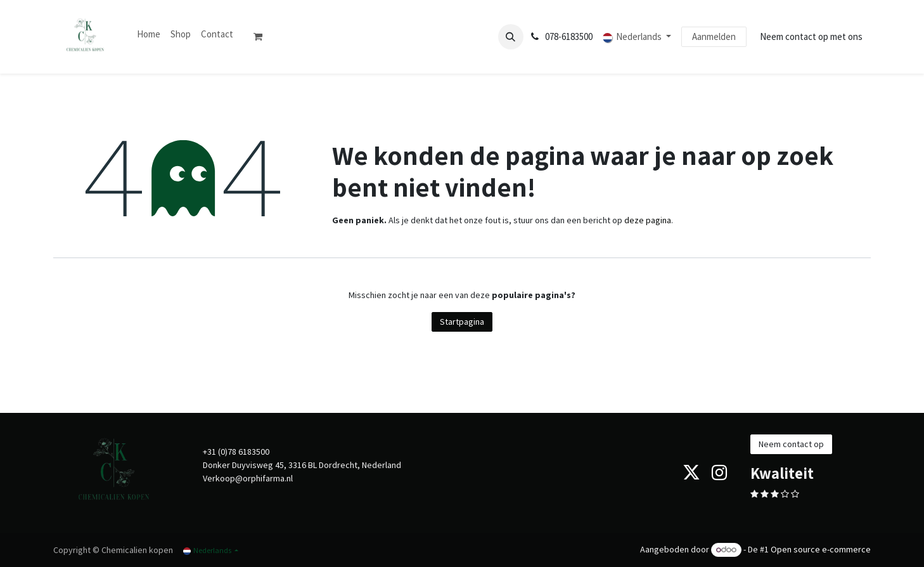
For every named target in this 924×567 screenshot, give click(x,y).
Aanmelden (714, 36)
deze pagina (648, 220)
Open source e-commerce (821, 549)
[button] (511, 37)
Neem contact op (791, 444)
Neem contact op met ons (811, 36)
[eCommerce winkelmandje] (263, 37)
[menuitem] (149, 35)
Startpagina (462, 322)
